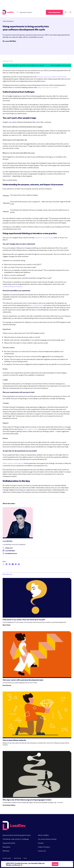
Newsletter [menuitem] (6, 847)
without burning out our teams (48, 87)
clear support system (31, 429)
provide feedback (37, 305)
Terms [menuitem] (25, 858)
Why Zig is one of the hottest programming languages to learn (27, 800)
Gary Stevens (7, 685)
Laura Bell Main (11, 41)
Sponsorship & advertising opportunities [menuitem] (17, 835)
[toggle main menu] (70, 12)
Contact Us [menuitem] (42, 851)
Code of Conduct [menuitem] (44, 847)
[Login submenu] (66, 12)
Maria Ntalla (7, 625)
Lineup (55, 864)
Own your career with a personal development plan (23, 680)
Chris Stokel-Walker (9, 805)
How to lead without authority (14, 740)
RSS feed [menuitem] (6, 851)
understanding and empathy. (13, 286)
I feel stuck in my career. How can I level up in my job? (24, 619)
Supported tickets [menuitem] (9, 843)
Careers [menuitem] (41, 843)
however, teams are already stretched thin (52, 77)
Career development (8, 21)
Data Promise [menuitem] (18, 858)
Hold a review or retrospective (13, 463)
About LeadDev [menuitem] (43, 835)
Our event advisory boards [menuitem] (47, 839)
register (47, 65)
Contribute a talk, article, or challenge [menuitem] (16, 839)
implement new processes (44, 237)
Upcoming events (54, 12)
